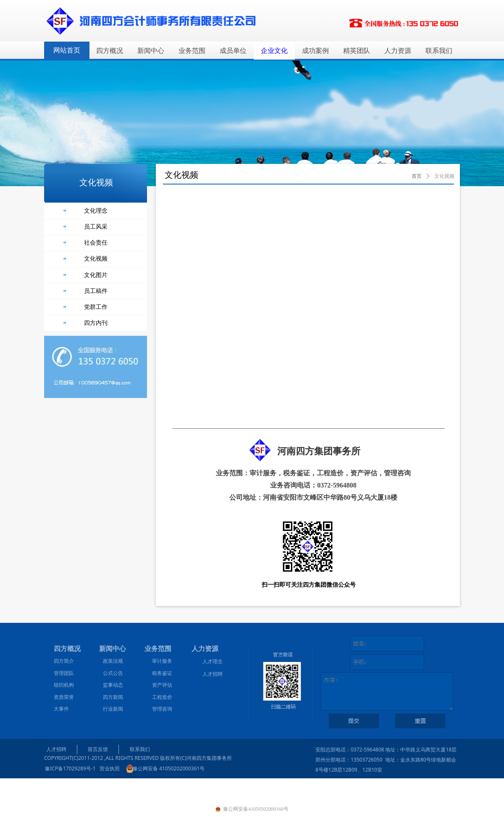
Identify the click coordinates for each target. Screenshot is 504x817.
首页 (417, 176)
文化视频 (444, 176)
